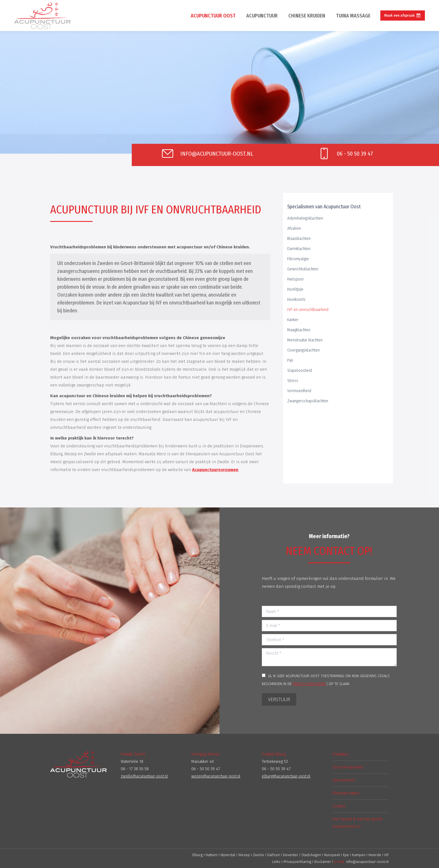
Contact (339, 806)
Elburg (197, 855)
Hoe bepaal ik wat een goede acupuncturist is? (357, 823)
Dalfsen (274, 855)
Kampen (359, 855)
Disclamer (323, 862)
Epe (347, 855)
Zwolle (258, 855)
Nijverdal (228, 855)
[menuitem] (213, 16)
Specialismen (344, 780)
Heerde (375, 855)
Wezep (244, 855)
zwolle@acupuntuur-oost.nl (144, 776)
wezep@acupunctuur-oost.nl (216, 776)
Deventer (291, 855)
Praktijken (340, 754)
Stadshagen (312, 855)
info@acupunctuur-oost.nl (367, 862)
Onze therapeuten (348, 767)
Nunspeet (333, 855)
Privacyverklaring (297, 862)
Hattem (212, 855)
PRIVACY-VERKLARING (309, 684)
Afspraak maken (346, 793)
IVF (387, 855)
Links (276, 862)
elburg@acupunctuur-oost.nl (286, 776)
